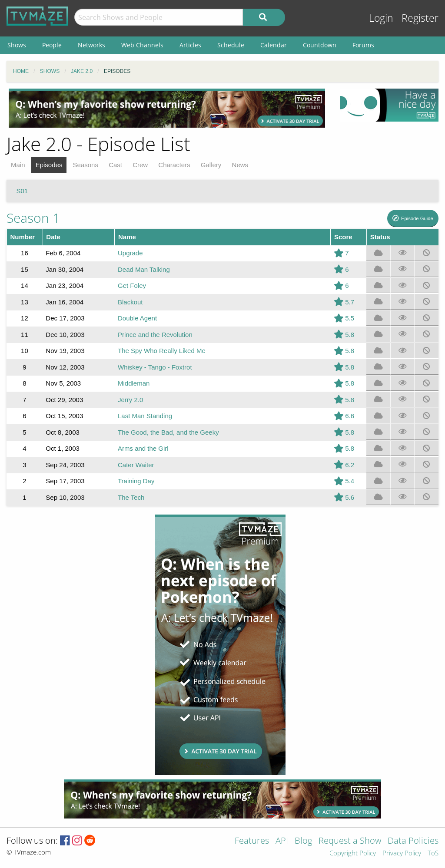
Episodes (49, 165)
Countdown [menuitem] (320, 45)
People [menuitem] (52, 45)
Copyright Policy (353, 853)
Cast (115, 165)
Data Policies (413, 841)
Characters (174, 165)
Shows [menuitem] (17, 45)
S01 (22, 191)
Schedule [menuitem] (231, 45)
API (282, 841)
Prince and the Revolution (155, 335)
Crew (140, 165)
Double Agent (137, 318)
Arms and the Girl (143, 448)
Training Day (136, 481)
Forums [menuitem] (363, 45)
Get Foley (132, 285)
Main (18, 165)
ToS (433, 853)
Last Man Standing (145, 416)
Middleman (134, 383)
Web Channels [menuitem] (142, 45)
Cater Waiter (136, 465)
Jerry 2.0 (130, 400)
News (240, 165)
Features (252, 841)
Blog (303, 841)
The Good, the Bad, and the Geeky (168, 432)
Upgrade (130, 253)
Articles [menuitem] (190, 45)
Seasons (86, 165)
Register (420, 18)
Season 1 (33, 218)
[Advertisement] (167, 108)
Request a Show (350, 841)
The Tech (131, 497)
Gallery (211, 165)
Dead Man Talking (144, 269)
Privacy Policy (402, 853)
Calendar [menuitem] (274, 45)
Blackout (130, 302)
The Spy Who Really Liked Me (162, 351)
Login (381, 18)
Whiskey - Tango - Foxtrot (155, 367)
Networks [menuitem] (91, 45)
